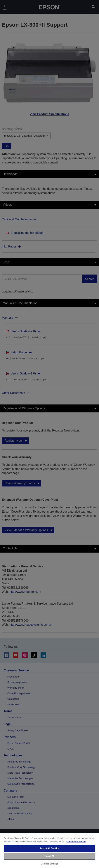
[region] (49, 850)
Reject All (49, 856)
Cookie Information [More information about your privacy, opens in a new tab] (76, 841)
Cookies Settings (49, 864)
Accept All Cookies (49, 848)
